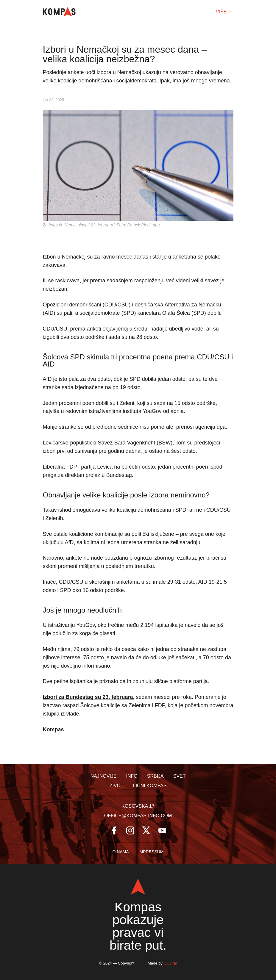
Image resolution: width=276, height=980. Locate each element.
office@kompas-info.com (138, 816)
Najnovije (103, 776)
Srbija (155, 776)
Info (132, 776)
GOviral (170, 963)
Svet (180, 776)
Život (117, 786)
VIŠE (224, 12)
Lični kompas (150, 786)
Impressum (151, 852)
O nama (120, 852)
